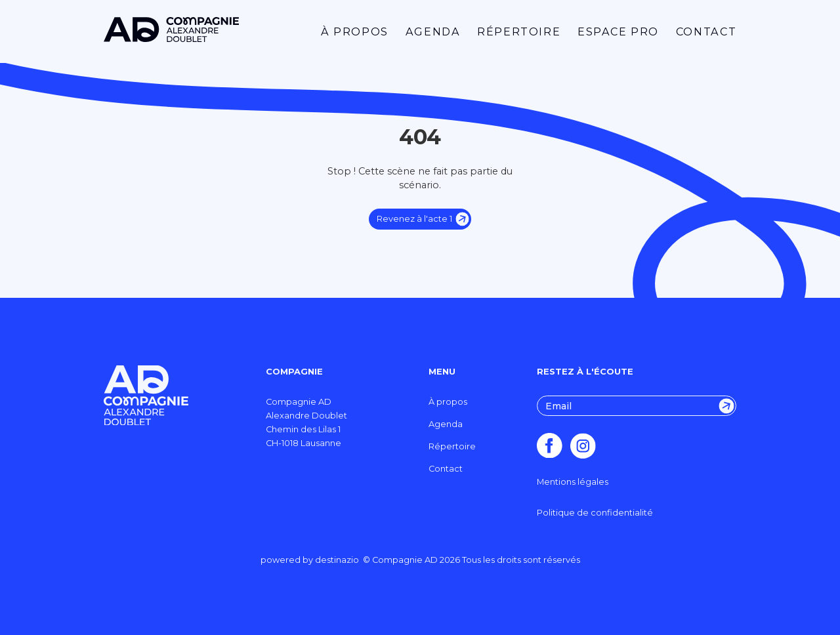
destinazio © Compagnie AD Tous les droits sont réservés (448, 560)
